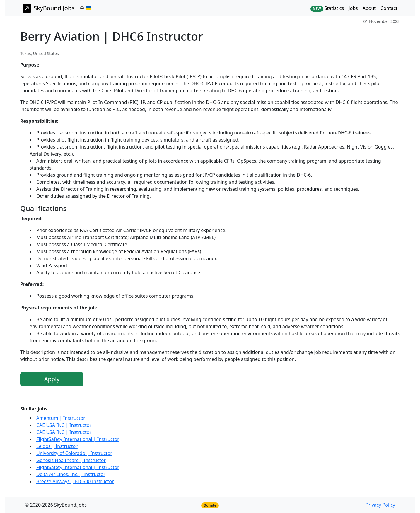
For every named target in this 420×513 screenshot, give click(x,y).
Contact (389, 8)
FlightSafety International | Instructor (78, 439)
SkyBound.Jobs (48, 8)
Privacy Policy (380, 505)
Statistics (327, 8)
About (369, 8)
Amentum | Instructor (61, 418)
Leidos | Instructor (57, 446)
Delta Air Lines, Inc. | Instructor (71, 474)
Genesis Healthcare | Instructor (71, 460)
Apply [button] (52, 379)
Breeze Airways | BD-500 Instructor (75, 481)
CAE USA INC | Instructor (64, 425)
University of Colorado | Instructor (74, 453)
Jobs (353, 8)
